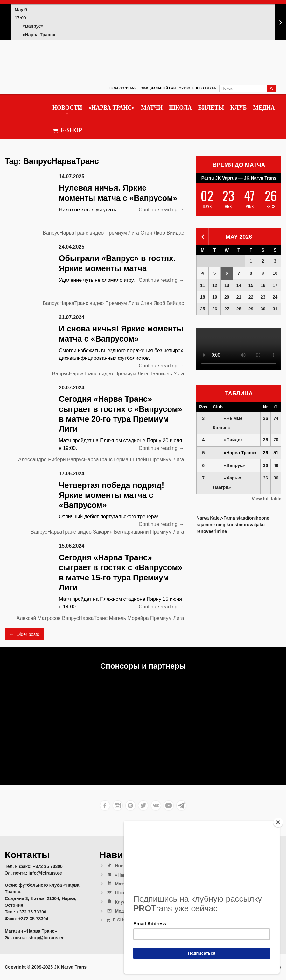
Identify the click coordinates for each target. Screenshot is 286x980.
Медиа (264, 108)
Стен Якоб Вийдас (162, 233)
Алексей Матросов (38, 618)
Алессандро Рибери (42, 460)
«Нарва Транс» (112, 108)
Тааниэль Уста (167, 374)
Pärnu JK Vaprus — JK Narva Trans (239, 178)
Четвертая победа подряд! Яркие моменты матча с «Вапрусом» (112, 495)
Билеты (211, 108)
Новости (67, 108)
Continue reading (161, 210)
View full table (266, 499)
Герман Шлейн (131, 460)
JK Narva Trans (122, 88)
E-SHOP (67, 130)
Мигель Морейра (129, 618)
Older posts (24, 634)
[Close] (278, 822)
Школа (180, 108)
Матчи (152, 108)
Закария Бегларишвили (121, 532)
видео (97, 233)
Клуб (239, 108)
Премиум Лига (122, 233)
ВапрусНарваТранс (65, 233)
